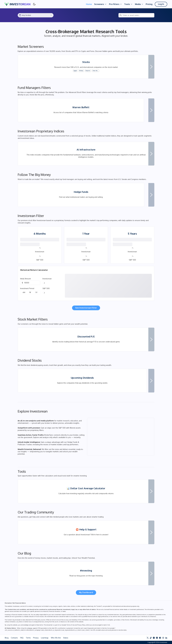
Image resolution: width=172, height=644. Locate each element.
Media (139, 4)
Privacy (36, 638)
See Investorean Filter (86, 308)
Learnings (45, 638)
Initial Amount (26, 279)
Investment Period (27, 288)
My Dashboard (86, 592)
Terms (28, 638)
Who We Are (56, 638)
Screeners (100, 4)
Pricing (149, 4)
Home (89, 4)
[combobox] (36, 15)
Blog (7, 638)
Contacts (14, 638)
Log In (161, 4)
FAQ (22, 638)
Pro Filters (116, 4)
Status (66, 638)
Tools (128, 4)
